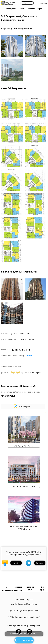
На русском (43, 3)
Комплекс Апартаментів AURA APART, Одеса (24, 528)
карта (40, 9)
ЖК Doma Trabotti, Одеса (24, 486)
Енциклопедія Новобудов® (28, 617)
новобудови (11, 9)
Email (16, 563)
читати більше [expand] (8, 396)
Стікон (30, 356)
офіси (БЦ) (42, 588)
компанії (31, 9)
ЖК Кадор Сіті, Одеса (24, 446)
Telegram (40, 563)
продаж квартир (18, 588)
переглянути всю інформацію (24, 634)
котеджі (22, 9)
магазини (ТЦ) (30, 588)
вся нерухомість (7, 588)
